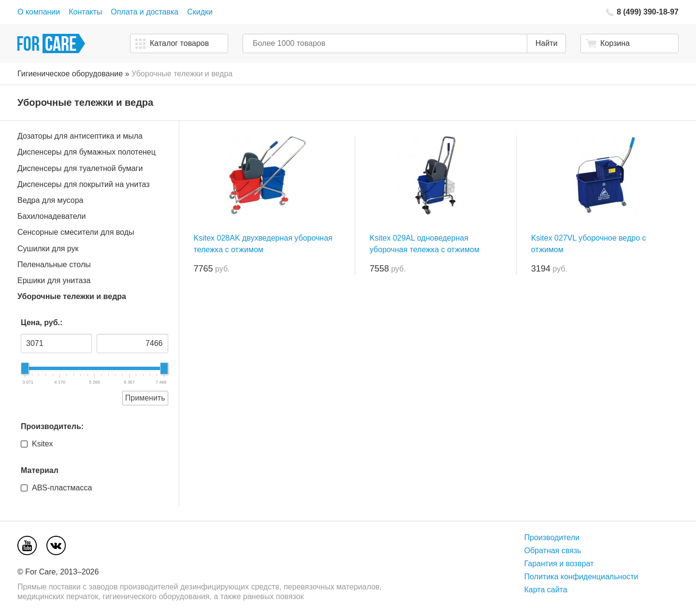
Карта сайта (546, 590)
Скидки (200, 12)
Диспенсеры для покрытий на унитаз (83, 184)
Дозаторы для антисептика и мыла (80, 136)
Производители (552, 537)
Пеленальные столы (54, 265)
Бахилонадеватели (51, 216)
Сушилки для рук (48, 249)
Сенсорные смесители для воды (76, 232)
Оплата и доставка (145, 12)
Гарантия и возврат (559, 564)
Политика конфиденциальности (581, 577)
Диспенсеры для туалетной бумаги (80, 168)
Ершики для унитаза (54, 280)
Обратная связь (553, 551)
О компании (39, 12)
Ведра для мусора (50, 200)
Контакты (85, 12)
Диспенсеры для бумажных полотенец (87, 152)
